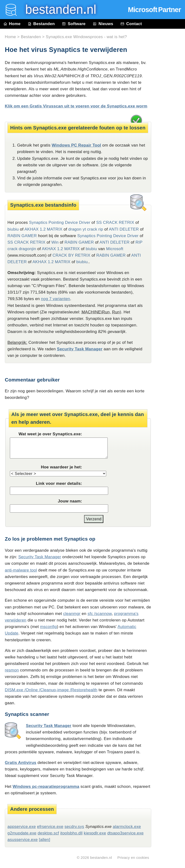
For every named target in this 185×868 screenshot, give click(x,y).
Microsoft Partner (154, 10)
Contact (131, 24)
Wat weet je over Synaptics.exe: (50, 434)
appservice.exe (22, 827)
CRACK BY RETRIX (71, 255)
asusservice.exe (23, 840)
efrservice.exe (50, 827)
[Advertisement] (171, 138)
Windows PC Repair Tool (76, 145)
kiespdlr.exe (95, 833)
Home (12, 24)
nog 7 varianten (56, 299)
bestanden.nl (101, 857)
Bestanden (41, 24)
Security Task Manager (80, 349)
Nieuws (103, 24)
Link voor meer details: (59, 483)
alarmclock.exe (127, 827)
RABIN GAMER (22, 236)
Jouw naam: (70, 501)
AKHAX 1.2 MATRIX (43, 229)
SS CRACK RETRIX (115, 222)
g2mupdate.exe (22, 833)
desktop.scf (48, 833)
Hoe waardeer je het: (62, 467)
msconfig (48, 627)
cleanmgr (72, 614)
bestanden (57, 10)
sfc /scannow (99, 614)
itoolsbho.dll (71, 833)
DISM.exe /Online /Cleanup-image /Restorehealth (51, 690)
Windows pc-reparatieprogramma (46, 787)
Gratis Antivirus (21, 763)
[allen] (44, 840)
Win (55, 242)
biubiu (13, 229)
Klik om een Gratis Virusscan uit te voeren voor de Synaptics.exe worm (76, 106)
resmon (12, 670)
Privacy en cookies (133, 857)
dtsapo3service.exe (125, 833)
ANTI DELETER (124, 229)
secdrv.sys (74, 827)
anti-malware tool (21, 570)
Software (74, 24)
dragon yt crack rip (86, 229)
